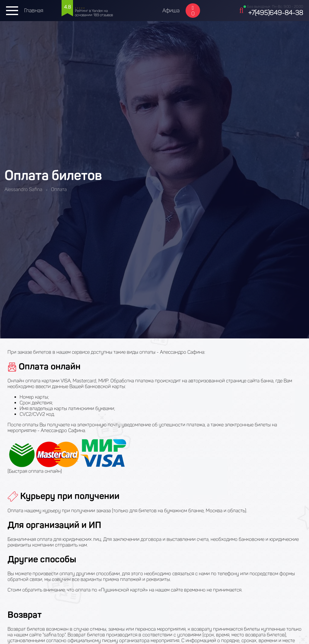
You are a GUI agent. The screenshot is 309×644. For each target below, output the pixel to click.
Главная (34, 11)
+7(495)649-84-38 (276, 13)
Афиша (171, 11)
